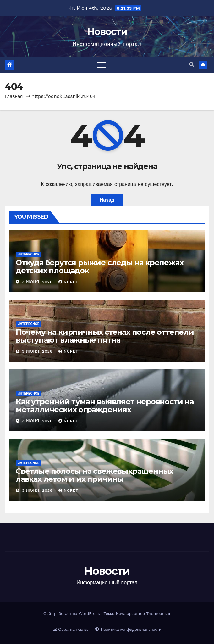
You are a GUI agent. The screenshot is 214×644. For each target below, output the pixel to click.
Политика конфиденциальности (128, 629)
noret (68, 282)
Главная (14, 96)
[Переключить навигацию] (102, 65)
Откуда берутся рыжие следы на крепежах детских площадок (99, 266)
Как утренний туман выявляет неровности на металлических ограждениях (105, 406)
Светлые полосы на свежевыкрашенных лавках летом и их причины (94, 475)
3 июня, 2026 (38, 282)
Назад (107, 200)
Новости (107, 32)
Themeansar (158, 614)
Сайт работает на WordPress (72, 614)
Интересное (28, 254)
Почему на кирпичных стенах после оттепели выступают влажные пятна (105, 336)
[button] (192, 65)
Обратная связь (71, 629)
